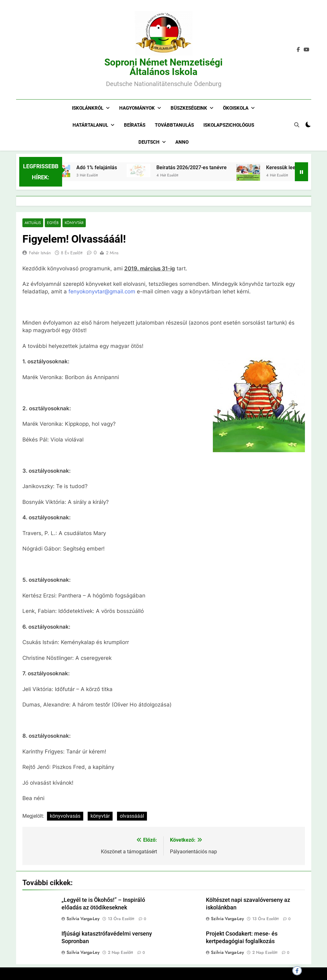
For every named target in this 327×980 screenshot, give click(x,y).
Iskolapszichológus (229, 125)
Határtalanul (90, 125)
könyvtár (100, 816)
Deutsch (149, 142)
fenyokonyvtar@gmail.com (102, 292)
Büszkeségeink (189, 108)
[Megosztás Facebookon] (297, 971)
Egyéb (53, 223)
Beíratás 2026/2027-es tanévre (201, 167)
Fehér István (40, 253)
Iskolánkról (88, 108)
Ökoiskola (236, 108)
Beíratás (135, 125)
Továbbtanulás (174, 125)
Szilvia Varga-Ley (83, 919)
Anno (182, 142)
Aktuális (33, 223)
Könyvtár (74, 223)
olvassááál (132, 816)
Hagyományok (137, 108)
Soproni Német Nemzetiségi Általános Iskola (163, 67)
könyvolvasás (65, 816)
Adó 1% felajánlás (106, 167)
